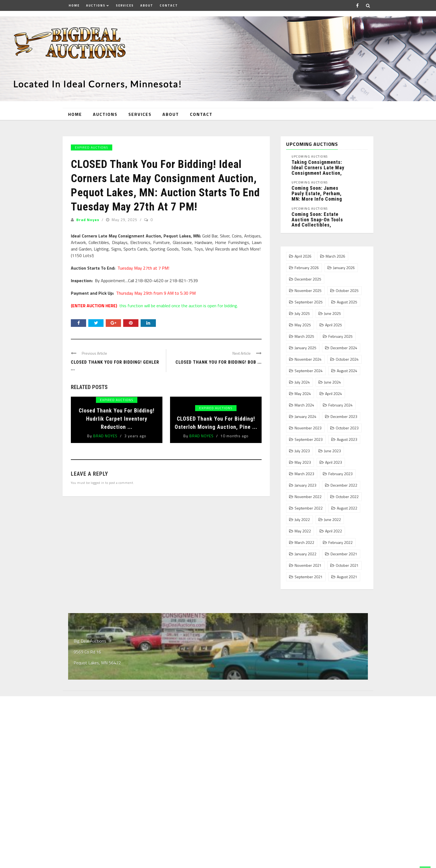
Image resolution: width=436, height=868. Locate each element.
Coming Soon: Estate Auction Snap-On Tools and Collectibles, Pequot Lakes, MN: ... (317, 222)
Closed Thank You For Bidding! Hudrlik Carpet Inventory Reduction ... (117, 419)
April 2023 (334, 462)
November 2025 (308, 291)
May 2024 (303, 394)
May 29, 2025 (125, 220)
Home (74, 5)
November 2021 (308, 565)
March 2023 (304, 474)
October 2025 (347, 291)
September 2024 (309, 371)
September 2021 (309, 577)
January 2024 (305, 417)
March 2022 (304, 542)
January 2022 (305, 554)
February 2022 (340, 542)
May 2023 (303, 462)
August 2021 (347, 577)
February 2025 (340, 336)
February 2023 (340, 474)
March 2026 (335, 256)
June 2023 (332, 451)
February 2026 (307, 268)
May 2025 (303, 325)
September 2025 (309, 302)
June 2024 (332, 382)
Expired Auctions (92, 147)
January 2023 (305, 485)
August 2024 (347, 371)
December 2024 (344, 348)
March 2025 (304, 336)
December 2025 (308, 279)
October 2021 (347, 565)
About (147, 5)
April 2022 (334, 531)
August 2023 (347, 439)
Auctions (96, 5)
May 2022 (303, 531)
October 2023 (347, 428)
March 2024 (304, 405)
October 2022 (347, 497)
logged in (98, 483)
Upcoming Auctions (310, 157)
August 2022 (347, 508)
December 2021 (344, 554)
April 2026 (303, 256)
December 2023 (344, 417)
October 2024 (347, 359)
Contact (169, 5)
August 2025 (347, 302)
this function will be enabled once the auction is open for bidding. (154, 306)
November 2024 (308, 359)
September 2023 (309, 439)
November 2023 (308, 428)
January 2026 (344, 268)
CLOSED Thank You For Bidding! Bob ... (219, 362)
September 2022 (309, 508)
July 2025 (302, 314)
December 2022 (344, 485)
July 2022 (302, 520)
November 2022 (308, 497)
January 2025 (305, 348)
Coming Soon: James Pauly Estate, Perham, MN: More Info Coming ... (317, 196)
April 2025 (334, 325)
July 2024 (302, 382)
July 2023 (302, 451)
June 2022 (332, 520)
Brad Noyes (88, 220)
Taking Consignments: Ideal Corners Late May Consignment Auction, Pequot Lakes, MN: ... (318, 170)
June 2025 (332, 314)
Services (125, 5)
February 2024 (340, 405)
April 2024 (334, 394)
